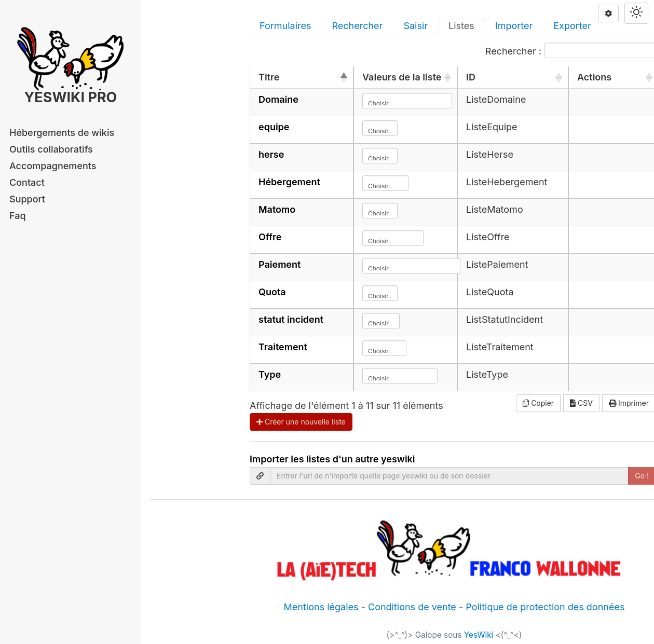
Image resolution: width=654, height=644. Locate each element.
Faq (18, 216)
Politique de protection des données (545, 607)
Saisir (415, 26)
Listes (461, 26)
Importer (514, 26)
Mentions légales (321, 607)
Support (27, 199)
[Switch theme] (636, 13)
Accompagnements (53, 166)
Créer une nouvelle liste (301, 422)
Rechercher (357, 26)
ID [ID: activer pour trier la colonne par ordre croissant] (471, 77)
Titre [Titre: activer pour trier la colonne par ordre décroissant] (269, 77)
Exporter (572, 26)
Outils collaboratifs (51, 149)
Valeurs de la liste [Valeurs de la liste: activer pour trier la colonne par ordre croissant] (402, 77)
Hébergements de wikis (62, 133)
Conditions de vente (412, 607)
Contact (27, 182)
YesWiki (479, 635)
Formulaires (285, 26)
